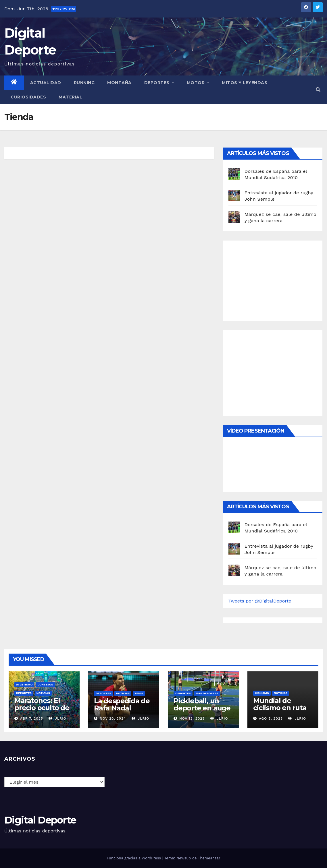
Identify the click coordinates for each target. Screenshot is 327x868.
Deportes (159, 83)
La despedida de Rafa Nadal (122, 704)
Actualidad (46, 83)
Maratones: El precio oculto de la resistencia (42, 708)
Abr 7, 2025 (32, 718)
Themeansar (209, 858)
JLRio (57, 718)
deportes (24, 693)
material (70, 97)
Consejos (45, 684)
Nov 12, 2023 (192, 718)
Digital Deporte (40, 820)
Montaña (119, 83)
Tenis (139, 693)
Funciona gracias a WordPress (134, 858)
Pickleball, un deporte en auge (202, 704)
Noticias (43, 693)
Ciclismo (262, 693)
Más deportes (207, 693)
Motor (198, 83)
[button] (318, 90)
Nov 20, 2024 (113, 718)
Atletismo (24, 684)
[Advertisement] (272, 279)
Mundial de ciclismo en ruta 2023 (280, 708)
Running (84, 83)
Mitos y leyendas (245, 83)
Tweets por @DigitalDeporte (260, 601)
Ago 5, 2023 (271, 718)
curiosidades (28, 97)
